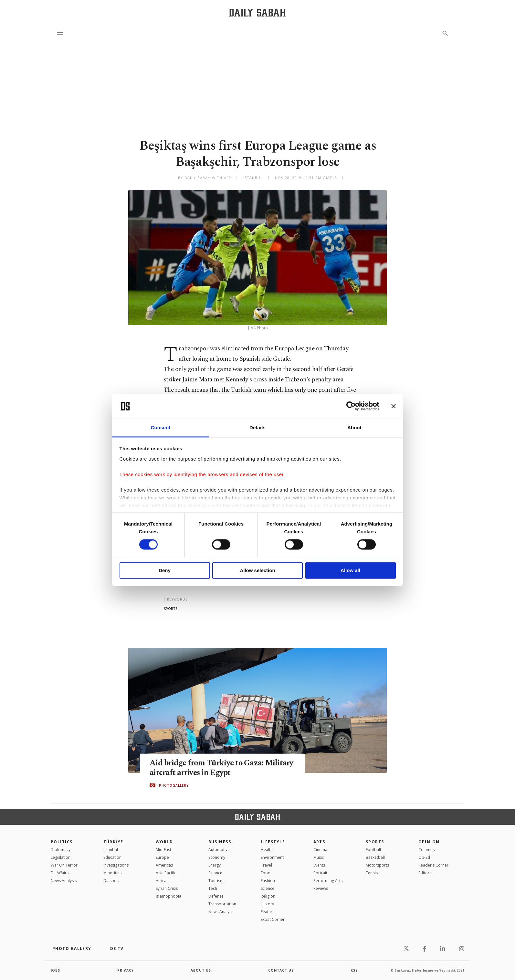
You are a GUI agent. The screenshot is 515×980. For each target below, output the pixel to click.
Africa (161, 881)
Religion (268, 896)
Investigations (116, 865)
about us (201, 970)
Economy (217, 857)
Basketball (375, 857)
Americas (164, 865)
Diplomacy (61, 850)
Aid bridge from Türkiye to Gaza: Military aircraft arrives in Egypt (207, 768)
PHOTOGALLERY (174, 785)
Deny (165, 570)
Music (319, 857)
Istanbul (111, 850)
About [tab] (354, 427)
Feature (268, 912)
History (267, 904)
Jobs (55, 970)
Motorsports (377, 865)
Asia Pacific (166, 873)
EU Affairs (60, 873)
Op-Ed (424, 857)
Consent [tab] (161, 427)
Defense (216, 896)
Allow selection (257, 570)
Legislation (61, 857)
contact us (281, 970)
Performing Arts (328, 881)
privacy (126, 970)
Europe (162, 857)
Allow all (350, 570)
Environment (272, 857)
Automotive (219, 850)
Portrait (320, 873)
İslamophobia (168, 896)
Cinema (320, 850)
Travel (266, 865)
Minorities (112, 873)
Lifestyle (273, 842)
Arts (319, 842)
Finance (215, 873)
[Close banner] (394, 406)
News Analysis (64, 881)
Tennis (372, 873)
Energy (215, 865)
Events (319, 865)
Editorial (426, 873)
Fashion (268, 881)
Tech (213, 888)
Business (220, 842)
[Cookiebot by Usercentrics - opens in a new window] (351, 406)
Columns (426, 850)
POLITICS (62, 842)
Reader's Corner (433, 865)
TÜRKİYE (113, 842)
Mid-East (163, 850)
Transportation (222, 904)
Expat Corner (273, 919)
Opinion (429, 842)
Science (268, 888)
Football (373, 850)
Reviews (321, 888)
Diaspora (112, 881)
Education (112, 857)
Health (267, 850)
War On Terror (64, 865)
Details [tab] (257, 427)
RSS (354, 970)
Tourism (216, 881)
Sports (375, 842)
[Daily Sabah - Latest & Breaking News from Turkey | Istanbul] (257, 12)
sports (171, 608)
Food (266, 873)
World (164, 842)
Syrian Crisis (167, 888)
